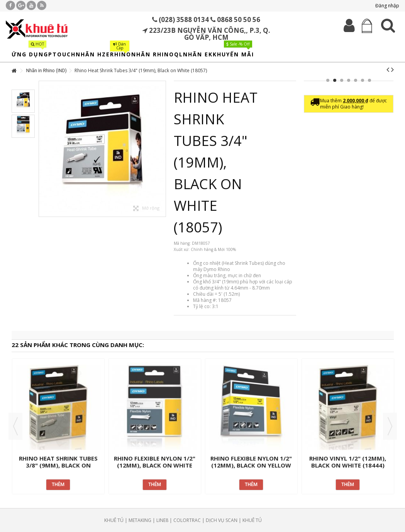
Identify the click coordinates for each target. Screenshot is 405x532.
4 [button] (349, 80)
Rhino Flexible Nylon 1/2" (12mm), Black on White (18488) (155, 465)
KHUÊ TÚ (114, 520)
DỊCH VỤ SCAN (222, 520)
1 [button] (328, 80)
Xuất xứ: (182, 249)
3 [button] (342, 80)
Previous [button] (15, 426)
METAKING (140, 520)
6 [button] (363, 80)
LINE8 (162, 520)
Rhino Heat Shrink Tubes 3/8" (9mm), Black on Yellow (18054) (58, 465)
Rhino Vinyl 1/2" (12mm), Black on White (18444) (348, 462)
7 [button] (369, 80)
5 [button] (356, 80)
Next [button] (390, 426)
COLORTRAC (187, 520)
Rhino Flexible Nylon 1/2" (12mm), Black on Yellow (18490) (251, 465)
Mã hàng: (182, 243)
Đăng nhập (387, 6)
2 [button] (335, 80)
